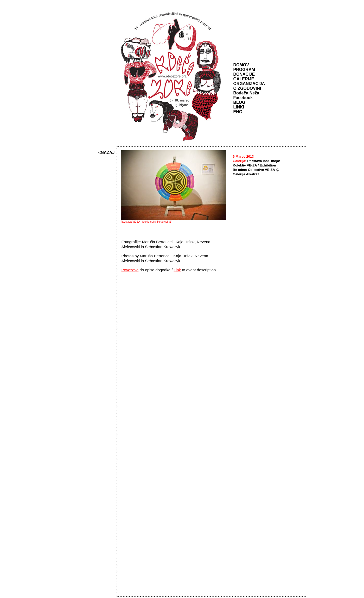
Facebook (243, 98)
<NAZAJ (107, 153)
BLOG (239, 102)
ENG (238, 112)
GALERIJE (244, 79)
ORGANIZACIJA (249, 84)
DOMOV (241, 65)
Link (177, 270)
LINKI (239, 107)
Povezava (130, 270)
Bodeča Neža (246, 93)
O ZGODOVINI (247, 88)
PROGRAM (244, 70)
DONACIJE (244, 74)
